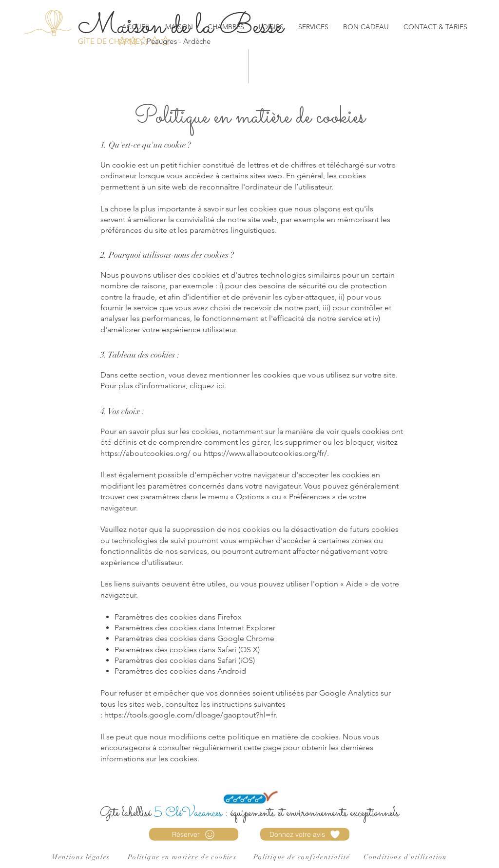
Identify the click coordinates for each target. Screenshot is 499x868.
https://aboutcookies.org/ (145, 453)
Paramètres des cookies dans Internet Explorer (195, 628)
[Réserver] (194, 834)
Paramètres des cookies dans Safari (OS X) (187, 650)
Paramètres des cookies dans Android (180, 671)
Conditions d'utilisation (405, 857)
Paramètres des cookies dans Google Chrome (194, 638)
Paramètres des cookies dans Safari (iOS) (185, 660)
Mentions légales (81, 857)
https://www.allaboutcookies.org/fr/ (265, 453)
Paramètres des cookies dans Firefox (178, 617)
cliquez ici (207, 386)
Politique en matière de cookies (182, 857)
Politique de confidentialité (302, 857)
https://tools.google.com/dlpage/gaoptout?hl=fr (190, 715)
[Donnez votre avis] (305, 834)
